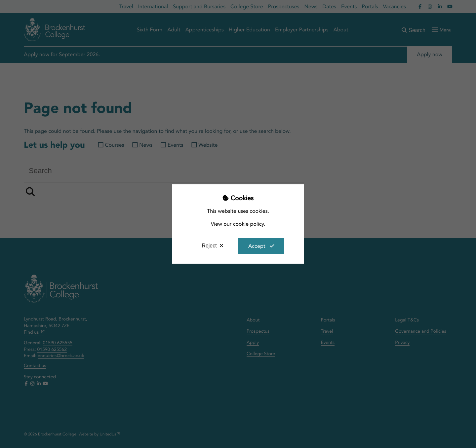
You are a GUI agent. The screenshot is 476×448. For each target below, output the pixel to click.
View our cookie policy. (238, 224)
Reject (209, 246)
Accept (257, 246)
